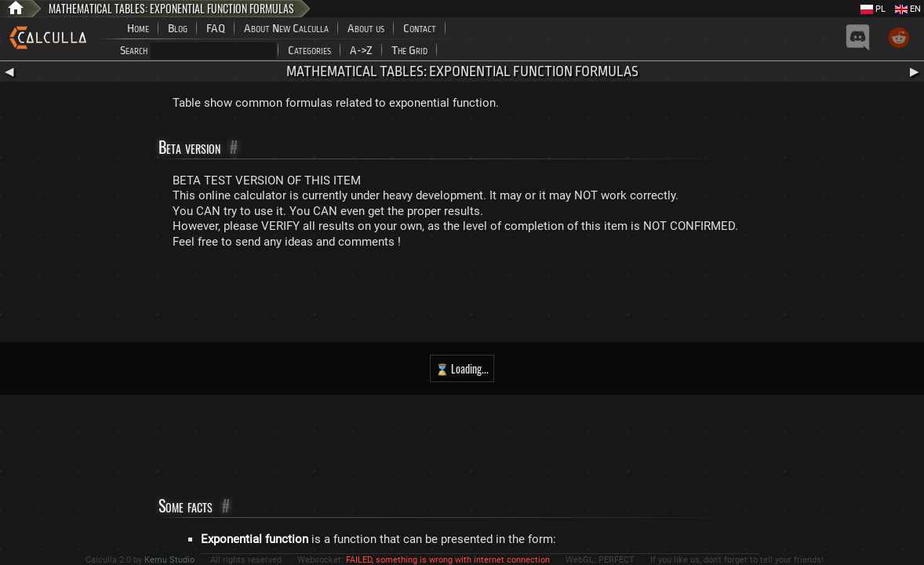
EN (908, 9)
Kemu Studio (169, 560)
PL (873, 9)
